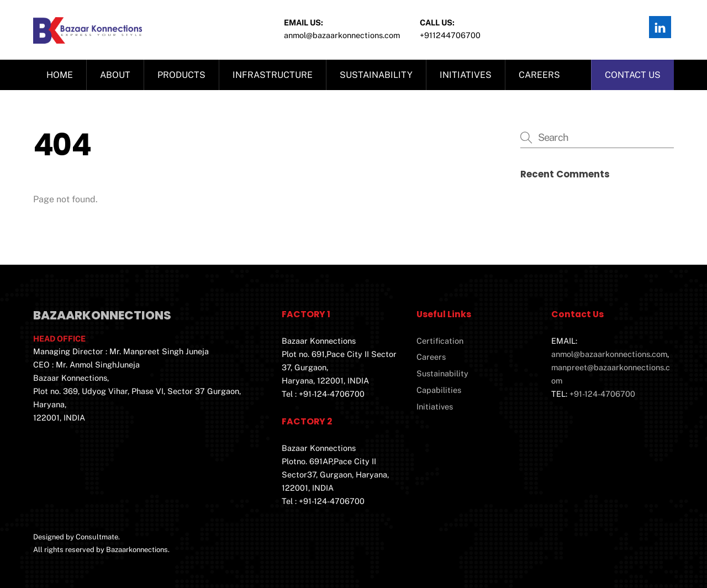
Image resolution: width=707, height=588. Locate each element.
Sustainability (376, 75)
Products (181, 75)
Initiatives (466, 75)
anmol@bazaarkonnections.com (609, 354)
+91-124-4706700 (602, 394)
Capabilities (439, 390)
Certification (440, 341)
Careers (539, 75)
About (115, 75)
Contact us (633, 75)
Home (60, 75)
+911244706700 (450, 35)
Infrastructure (273, 75)
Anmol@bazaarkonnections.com (342, 35)
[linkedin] (660, 26)
